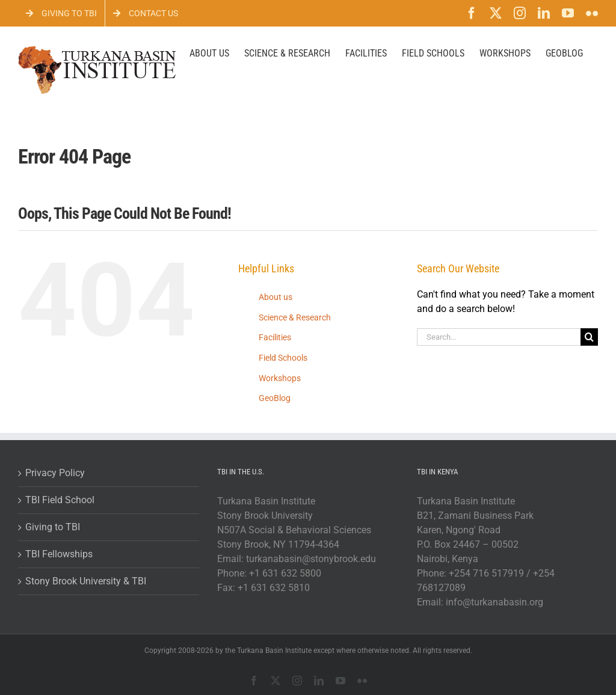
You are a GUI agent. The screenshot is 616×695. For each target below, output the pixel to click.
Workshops (280, 378)
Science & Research (295, 317)
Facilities (275, 337)
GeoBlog (275, 398)
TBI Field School (60, 500)
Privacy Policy (55, 473)
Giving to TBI (53, 527)
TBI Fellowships (59, 554)
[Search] (589, 337)
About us (276, 297)
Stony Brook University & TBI (86, 581)
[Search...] (499, 337)
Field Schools (283, 358)
